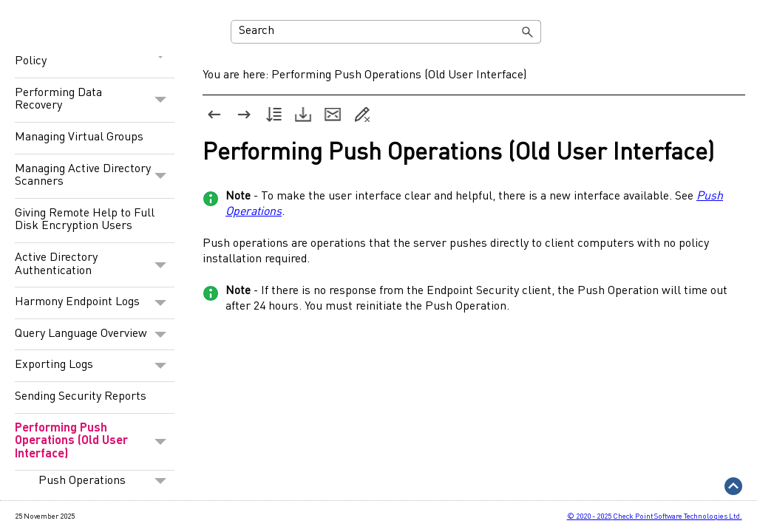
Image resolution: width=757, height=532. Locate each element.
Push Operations (106, 481)
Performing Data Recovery (95, 100)
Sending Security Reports (81, 397)
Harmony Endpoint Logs (95, 303)
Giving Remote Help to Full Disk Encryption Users (85, 220)
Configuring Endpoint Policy (95, 56)
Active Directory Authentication (95, 265)
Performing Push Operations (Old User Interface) (95, 442)
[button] (528, 32)
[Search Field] (386, 32)
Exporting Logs (95, 366)
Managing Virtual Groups (79, 137)
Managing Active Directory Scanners (95, 176)
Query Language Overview (95, 335)
